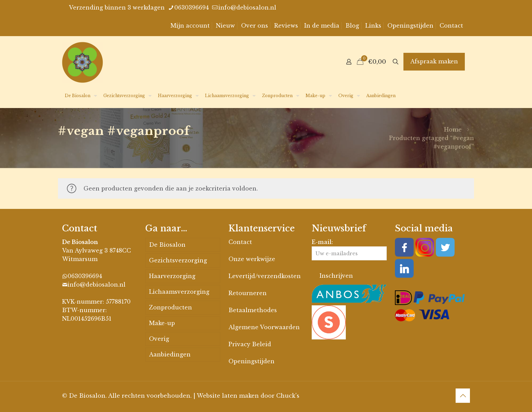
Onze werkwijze (252, 259)
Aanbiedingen (170, 354)
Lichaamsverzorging (179, 292)
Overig (159, 339)
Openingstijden (410, 26)
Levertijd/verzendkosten (265, 276)
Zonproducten (171, 307)
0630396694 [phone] (191, 7)
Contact (451, 26)
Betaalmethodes (253, 310)
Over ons (255, 26)
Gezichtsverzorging (178, 260)
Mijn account (190, 26)
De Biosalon (167, 245)
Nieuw (225, 26)
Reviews (286, 26)
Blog (352, 26)
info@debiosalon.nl (97, 285)
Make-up (162, 323)
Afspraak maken (434, 61)
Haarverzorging (172, 276)
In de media (322, 26)
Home (453, 129)
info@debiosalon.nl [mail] (247, 7)
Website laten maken (228, 396)
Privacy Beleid (250, 344)
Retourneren (248, 293)
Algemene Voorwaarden (264, 327)
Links (373, 26)
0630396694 (85, 276)
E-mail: (349, 249)
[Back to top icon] (463, 396)
